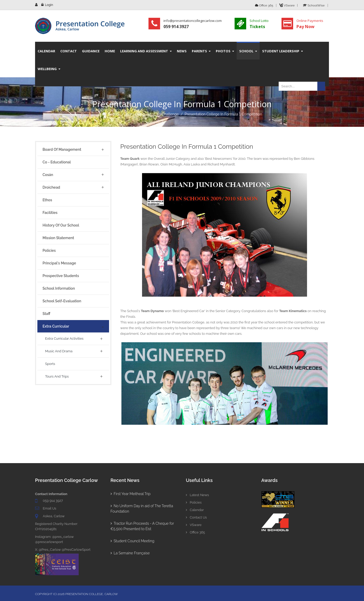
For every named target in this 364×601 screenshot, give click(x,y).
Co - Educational (57, 162)
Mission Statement (58, 238)
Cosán (48, 175)
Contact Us (196, 517)
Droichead (51, 187)
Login (49, 5)
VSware (194, 525)
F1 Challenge (168, 114)
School (114, 114)
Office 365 (264, 5)
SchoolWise (314, 5)
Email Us (49, 508)
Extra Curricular (138, 114)
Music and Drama (59, 351)
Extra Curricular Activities (64, 339)
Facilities (50, 213)
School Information (59, 288)
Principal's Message (59, 263)
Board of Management (62, 149)
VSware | (289, 5)
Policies (49, 251)
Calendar (195, 510)
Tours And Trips (57, 376)
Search (321, 86)
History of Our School (61, 225)
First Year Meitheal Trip (131, 494)
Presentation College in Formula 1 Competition (223, 114)
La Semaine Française (130, 553)
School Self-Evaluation (62, 301)
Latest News (197, 495)
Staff (46, 314)
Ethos (47, 200)
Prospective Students (61, 276)
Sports (50, 364)
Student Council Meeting (133, 541)
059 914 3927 (53, 501)
